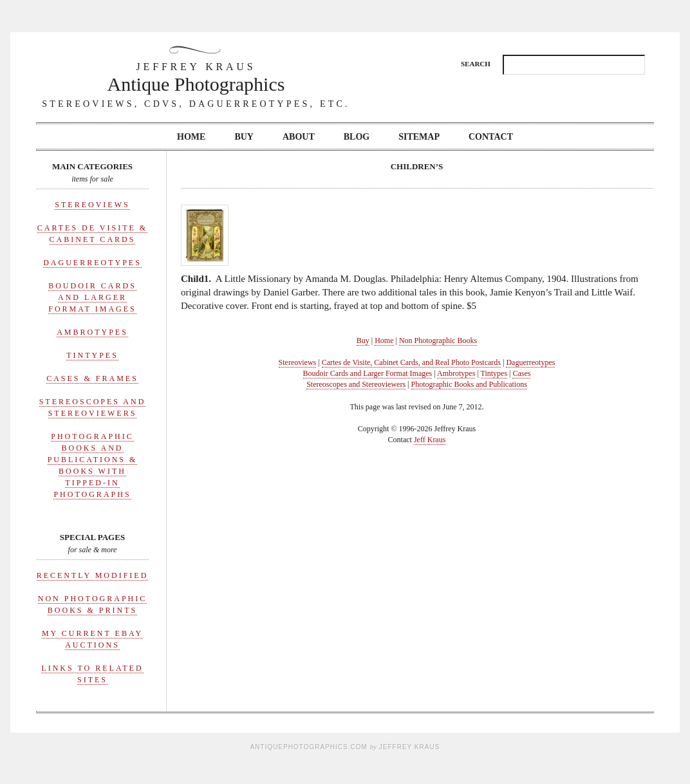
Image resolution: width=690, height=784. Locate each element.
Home (191, 137)
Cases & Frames (92, 378)
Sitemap (419, 137)
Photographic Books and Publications (469, 384)
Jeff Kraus (430, 440)
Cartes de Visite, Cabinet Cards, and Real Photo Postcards (411, 362)
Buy (244, 137)
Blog (357, 137)
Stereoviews (92, 205)
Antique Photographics (196, 77)
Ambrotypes (92, 332)
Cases (521, 373)
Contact (491, 137)
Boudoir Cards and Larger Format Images (92, 297)
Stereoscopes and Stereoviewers (356, 384)
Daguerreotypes (92, 263)
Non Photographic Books (438, 341)
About (299, 137)
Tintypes (92, 355)
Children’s (417, 166)
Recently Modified (93, 575)
